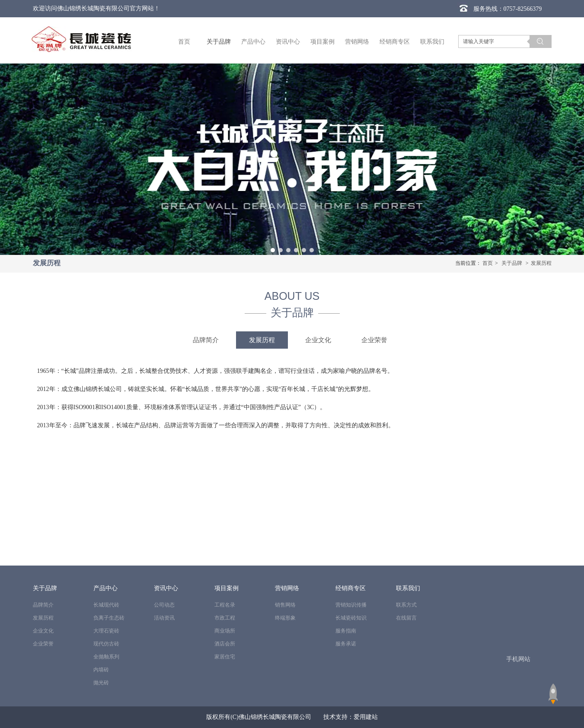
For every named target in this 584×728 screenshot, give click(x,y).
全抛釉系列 (106, 657)
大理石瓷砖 (106, 631)
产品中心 (105, 588)
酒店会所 (225, 644)
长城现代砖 (106, 605)
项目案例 (227, 588)
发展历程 (541, 263)
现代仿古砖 (106, 644)
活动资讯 (164, 618)
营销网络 (287, 588)
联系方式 (406, 605)
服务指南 (346, 631)
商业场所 (225, 631)
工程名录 (225, 605)
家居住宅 (225, 657)
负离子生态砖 (109, 618)
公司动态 (164, 605)
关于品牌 (512, 263)
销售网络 (285, 605)
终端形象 (285, 618)
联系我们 (408, 588)
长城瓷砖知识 (351, 618)
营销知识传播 (351, 605)
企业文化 (43, 631)
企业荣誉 (43, 644)
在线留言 (406, 618)
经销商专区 (351, 588)
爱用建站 (366, 717)
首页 (488, 263)
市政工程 (225, 618)
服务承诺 (346, 644)
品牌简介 (43, 605)
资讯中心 (166, 588)
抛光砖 (101, 683)
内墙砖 (101, 670)
